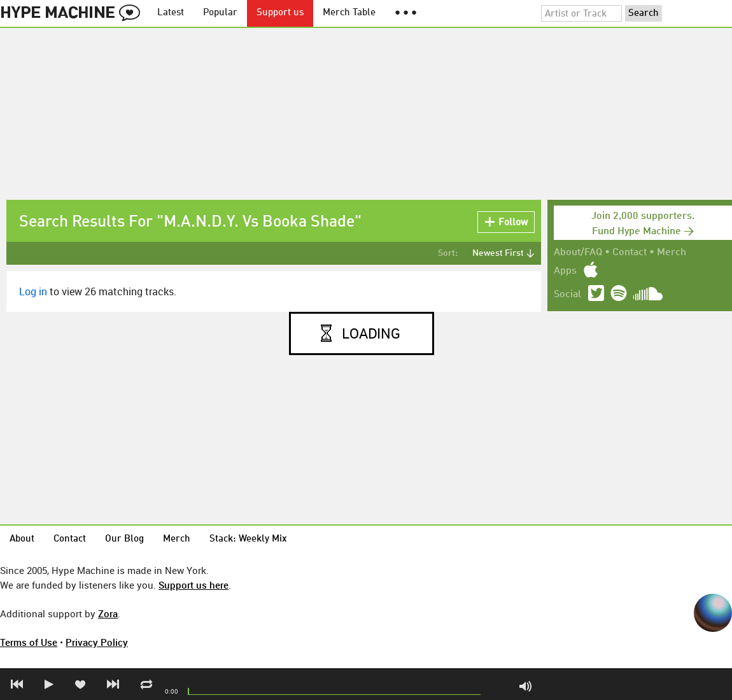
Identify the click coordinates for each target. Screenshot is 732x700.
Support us (280, 13)
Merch (672, 253)
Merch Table (349, 13)
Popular (220, 13)
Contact (630, 253)
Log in (33, 291)
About (22, 539)
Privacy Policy (97, 642)
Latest (171, 13)
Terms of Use (29, 642)
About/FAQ (578, 253)
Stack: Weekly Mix (248, 539)
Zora (108, 613)
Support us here (194, 585)
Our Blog (124, 539)
